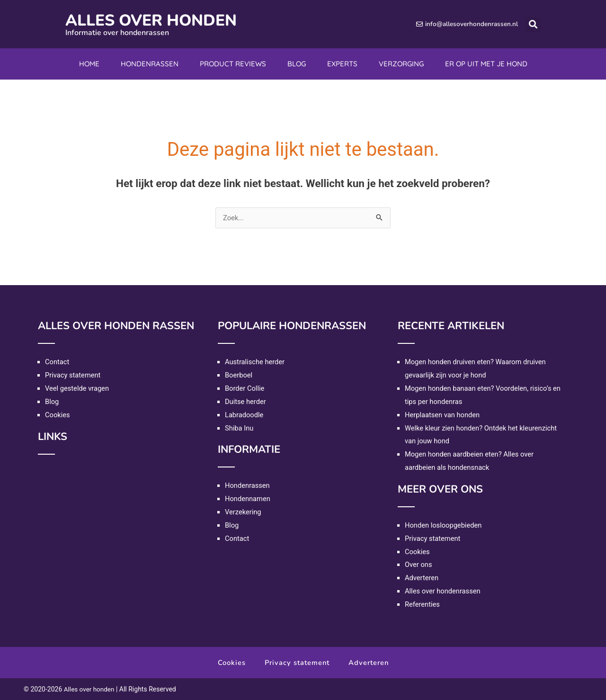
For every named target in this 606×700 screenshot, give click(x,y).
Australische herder (255, 362)
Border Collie (245, 388)
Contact (57, 362)
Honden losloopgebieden (444, 525)
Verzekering (243, 512)
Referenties (423, 604)
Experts (342, 64)
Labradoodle (245, 415)
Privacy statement (73, 375)
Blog (297, 64)
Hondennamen (248, 499)
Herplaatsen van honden (443, 415)
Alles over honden (159, 20)
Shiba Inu (240, 428)
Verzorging (401, 64)
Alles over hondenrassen (443, 591)
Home (89, 64)
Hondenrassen (150, 64)
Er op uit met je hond (486, 64)
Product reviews (233, 64)
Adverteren (422, 578)
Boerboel (239, 375)
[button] (533, 24)
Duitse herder (246, 402)
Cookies (58, 415)
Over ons (419, 565)
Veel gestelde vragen (78, 388)
